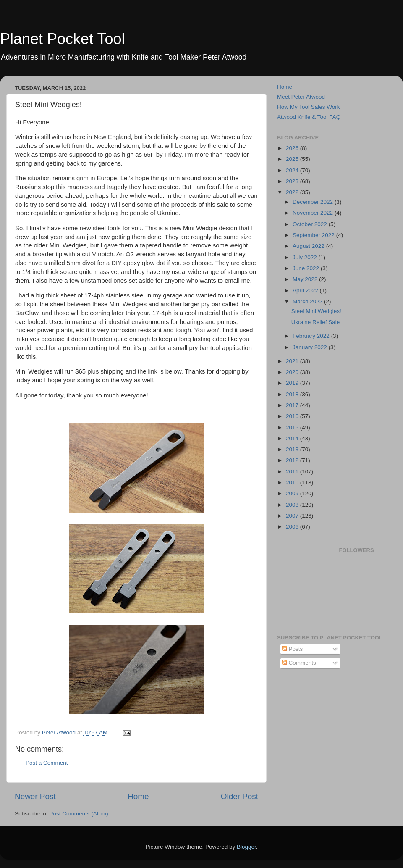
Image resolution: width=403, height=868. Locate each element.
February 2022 (312, 336)
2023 (293, 181)
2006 (293, 527)
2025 (293, 159)
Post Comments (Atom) (79, 814)
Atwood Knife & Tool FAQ (309, 117)
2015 (293, 427)
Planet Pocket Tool (63, 39)
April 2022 (306, 291)
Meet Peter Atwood (301, 97)
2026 (293, 148)
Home (138, 796)
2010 (293, 483)
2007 (293, 516)
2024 (293, 170)
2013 (293, 449)
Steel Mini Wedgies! (316, 311)
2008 (293, 505)
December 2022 (314, 202)
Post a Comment (47, 763)
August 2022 (309, 246)
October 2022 (311, 224)
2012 (293, 460)
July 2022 (306, 257)
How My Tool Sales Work (309, 107)
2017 (293, 405)
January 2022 (311, 347)
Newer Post (35, 796)
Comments (299, 663)
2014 (293, 438)
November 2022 (314, 213)
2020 (293, 372)
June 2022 (307, 268)
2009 (293, 493)
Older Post (239, 796)
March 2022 (308, 301)
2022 (293, 192)
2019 (293, 383)
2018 (293, 394)
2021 (293, 361)
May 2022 (306, 279)
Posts (293, 649)
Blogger (246, 847)
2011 (293, 472)
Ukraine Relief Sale (316, 322)
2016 (293, 416)
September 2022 (314, 235)
